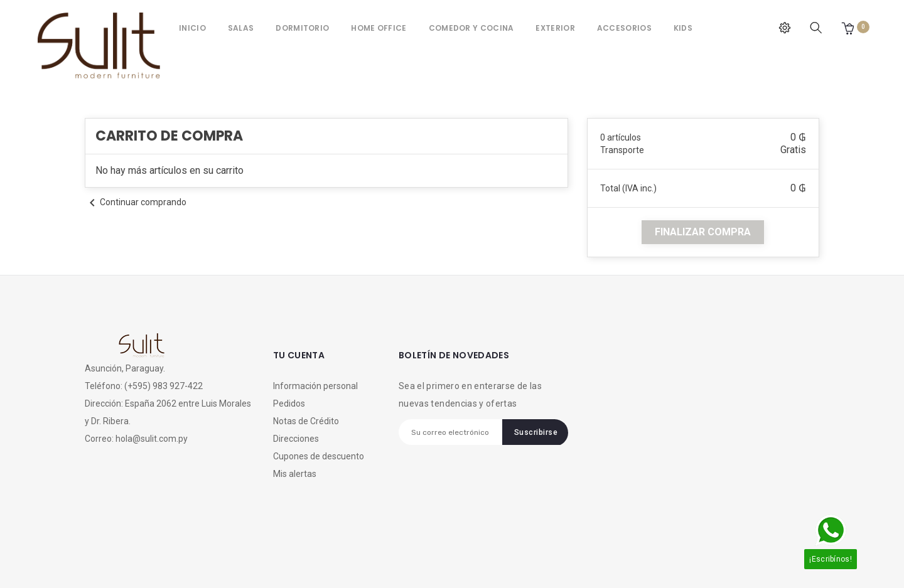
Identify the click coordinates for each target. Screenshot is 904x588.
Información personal (315, 386)
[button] (847, 28)
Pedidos (289, 404)
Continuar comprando (136, 202)
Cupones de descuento (319, 456)
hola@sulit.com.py (152, 439)
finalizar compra (703, 232)
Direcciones (296, 439)
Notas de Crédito (306, 421)
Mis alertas (295, 474)
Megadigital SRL (189, 559)
